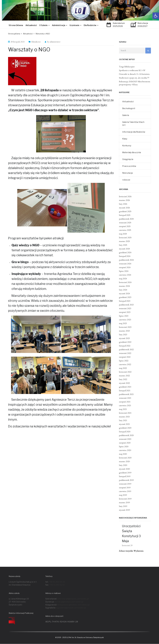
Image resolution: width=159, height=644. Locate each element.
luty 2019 (123, 506)
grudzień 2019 (125, 473)
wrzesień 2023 (125, 309)
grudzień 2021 (125, 387)
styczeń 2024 (124, 294)
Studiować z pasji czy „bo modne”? (134, 78)
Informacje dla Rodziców (134, 132)
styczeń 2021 (124, 424)
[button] (156, 16)
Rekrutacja (127, 173)
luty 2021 (123, 420)
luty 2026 (123, 204)
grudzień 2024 (125, 253)
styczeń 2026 (124, 208)
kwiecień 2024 (125, 282)
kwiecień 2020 (125, 458)
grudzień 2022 (125, 342)
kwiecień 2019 (125, 499)
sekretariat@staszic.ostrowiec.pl (73, 599)
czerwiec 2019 (125, 491)
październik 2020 (126, 435)
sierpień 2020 (125, 443)
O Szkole (43, 25)
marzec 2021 (124, 417)
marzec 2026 (124, 200)
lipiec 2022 (124, 361)
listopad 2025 (125, 215)
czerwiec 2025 (125, 230)
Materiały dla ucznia (132, 152)
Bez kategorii (129, 108)
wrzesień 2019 (125, 484)
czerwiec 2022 (125, 364)
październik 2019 (126, 480)
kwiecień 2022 (125, 372)
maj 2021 (123, 409)
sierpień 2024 (125, 267)
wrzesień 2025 (125, 223)
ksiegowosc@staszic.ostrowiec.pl (73, 605)
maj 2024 (123, 279)
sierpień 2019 (125, 488)
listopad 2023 (125, 301)
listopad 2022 (125, 346)
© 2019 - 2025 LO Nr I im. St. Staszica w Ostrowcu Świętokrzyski (79, 637)
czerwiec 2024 (125, 275)
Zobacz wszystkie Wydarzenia (131, 551)
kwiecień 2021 (125, 413)
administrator (55, 42)
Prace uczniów (129, 166)
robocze (126, 180)
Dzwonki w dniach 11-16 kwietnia (134, 74)
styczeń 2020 (124, 469)
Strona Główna (16, 25)
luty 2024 (123, 290)
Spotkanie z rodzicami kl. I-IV (132, 70)
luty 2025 (123, 245)
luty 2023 (123, 335)
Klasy (125, 139)
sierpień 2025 (125, 226)
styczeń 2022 (124, 383)
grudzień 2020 (125, 428)
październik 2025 (126, 219)
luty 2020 (123, 465)
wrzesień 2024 (125, 264)
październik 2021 (126, 394)
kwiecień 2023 (125, 327)
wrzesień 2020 (125, 439)
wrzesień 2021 (125, 398)
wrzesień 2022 (125, 353)
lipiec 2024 (124, 271)
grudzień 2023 (125, 297)
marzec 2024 (124, 286)
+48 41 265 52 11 (57, 585)
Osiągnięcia (128, 159)
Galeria (126, 115)
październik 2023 (126, 305)
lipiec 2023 (124, 316)
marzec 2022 (124, 376)
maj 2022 (123, 368)
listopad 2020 (125, 432)
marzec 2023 (124, 331)
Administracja (59, 25)
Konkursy (127, 146)
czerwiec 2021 (125, 406)
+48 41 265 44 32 (57, 582)
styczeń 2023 (124, 338)
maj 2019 (123, 495)
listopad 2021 (125, 391)
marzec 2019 (124, 503)
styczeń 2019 (124, 510)
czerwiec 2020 (125, 450)
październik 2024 (126, 260)
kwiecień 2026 (125, 197)
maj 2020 (123, 454)
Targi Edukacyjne (127, 67)
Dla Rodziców (90, 25)
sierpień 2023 (125, 312)
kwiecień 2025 (125, 238)
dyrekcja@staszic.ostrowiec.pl (69, 602)
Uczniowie (74, 25)
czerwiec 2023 (125, 320)
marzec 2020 (124, 462)
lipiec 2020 (124, 447)
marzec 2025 (124, 241)
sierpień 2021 (125, 402)
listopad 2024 (125, 256)
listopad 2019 (125, 476)
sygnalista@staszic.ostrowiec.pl (71, 608)
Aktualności (31, 25)
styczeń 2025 (124, 249)
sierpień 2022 (125, 357)
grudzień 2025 (125, 211)
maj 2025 (123, 234)
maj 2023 (123, 323)
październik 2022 (126, 350)
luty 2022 (123, 379)
